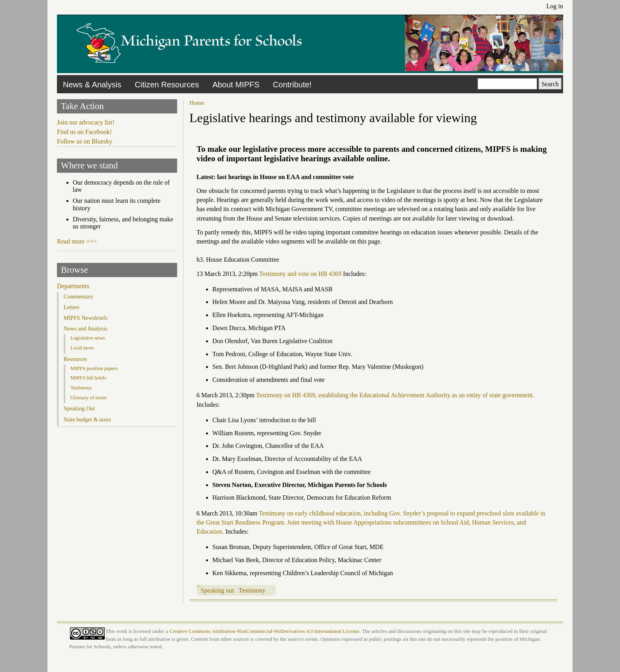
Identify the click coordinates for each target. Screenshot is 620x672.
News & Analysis (92, 85)
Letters (72, 307)
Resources (75, 359)
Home (197, 103)
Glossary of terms (89, 397)
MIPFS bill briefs (88, 378)
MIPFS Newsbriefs (86, 318)
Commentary (78, 296)
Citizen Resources (167, 85)
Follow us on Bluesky (85, 141)
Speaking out (217, 590)
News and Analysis (85, 328)
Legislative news (88, 338)
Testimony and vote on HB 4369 (300, 274)
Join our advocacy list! (86, 122)
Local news (82, 348)
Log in (555, 6)
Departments (73, 286)
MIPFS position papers (94, 368)
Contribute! (292, 85)
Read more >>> (77, 241)
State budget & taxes (87, 419)
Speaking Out (79, 408)
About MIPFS (236, 85)
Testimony (252, 590)
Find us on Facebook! (84, 132)
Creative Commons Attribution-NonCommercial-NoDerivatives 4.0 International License (264, 631)
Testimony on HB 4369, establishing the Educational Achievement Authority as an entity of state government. (395, 395)
